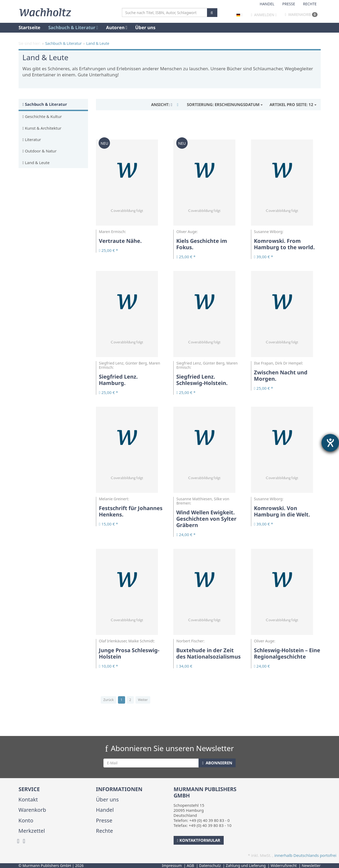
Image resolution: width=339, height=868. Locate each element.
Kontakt (28, 799)
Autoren (117, 27)
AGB (190, 865)
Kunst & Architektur (42, 128)
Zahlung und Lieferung (246, 865)
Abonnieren (217, 763)
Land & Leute (36, 163)
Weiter (143, 700)
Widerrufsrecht (284, 865)
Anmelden (264, 15)
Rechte (310, 4)
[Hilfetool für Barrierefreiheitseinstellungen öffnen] (330, 443)
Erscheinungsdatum (225, 104)
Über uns (145, 27)
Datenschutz (210, 865)
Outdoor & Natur (40, 151)
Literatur (32, 139)
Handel (267, 4)
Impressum (172, 865)
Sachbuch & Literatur (73, 27)
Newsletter (311, 865)
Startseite (29, 27)
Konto (26, 820)
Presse (289, 4)
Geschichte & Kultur (42, 116)
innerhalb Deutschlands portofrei (305, 855)
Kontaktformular (199, 840)
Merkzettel (32, 831)
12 (293, 104)
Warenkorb (301, 14)
